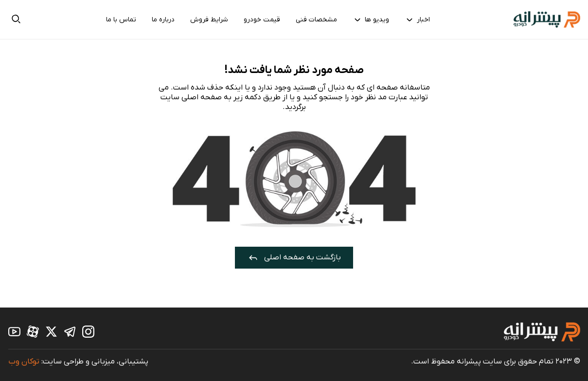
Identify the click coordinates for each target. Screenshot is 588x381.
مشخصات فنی (316, 20)
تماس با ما (121, 20)
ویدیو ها (371, 19)
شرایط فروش (209, 20)
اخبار (417, 19)
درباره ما (163, 20)
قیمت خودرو (262, 20)
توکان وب (24, 362)
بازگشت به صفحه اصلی (294, 258)
